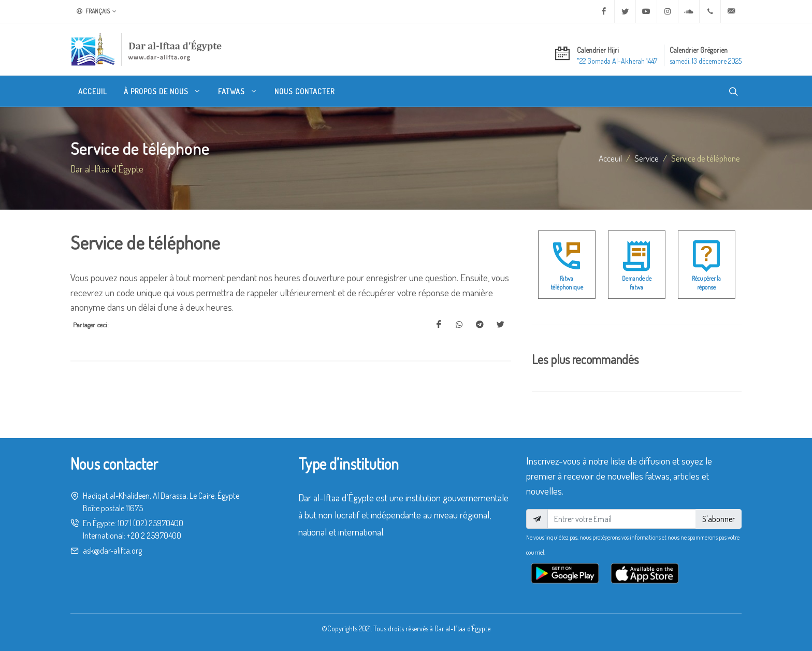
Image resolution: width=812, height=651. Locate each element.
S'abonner (719, 519)
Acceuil (610, 158)
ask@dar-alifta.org (112, 551)
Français (97, 11)
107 (123, 523)
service (647, 158)
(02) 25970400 (158, 523)
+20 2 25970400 (154, 536)
